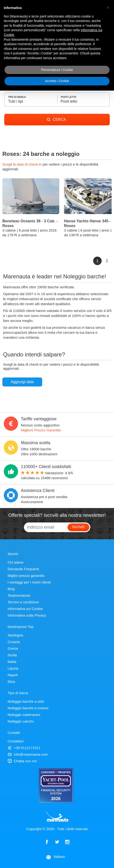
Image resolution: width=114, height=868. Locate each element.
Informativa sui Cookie (25, 609)
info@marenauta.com (28, 754)
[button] (108, 8)
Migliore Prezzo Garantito (41, 430)
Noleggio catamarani (24, 715)
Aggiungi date (22, 382)
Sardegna (15, 635)
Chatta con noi (22, 761)
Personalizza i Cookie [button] (57, 70)
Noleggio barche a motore (28, 708)
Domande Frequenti (23, 569)
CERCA (56, 120)
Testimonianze (19, 595)
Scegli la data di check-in (23, 164)
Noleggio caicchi (21, 721)
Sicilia (12, 655)
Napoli (13, 675)
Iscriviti (78, 527)
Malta (12, 662)
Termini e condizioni (23, 602)
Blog (11, 589)
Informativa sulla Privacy (27, 615)
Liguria (13, 668)
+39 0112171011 (24, 748)
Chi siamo (16, 562)
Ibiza (11, 682)
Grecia (13, 648)
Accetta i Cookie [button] (57, 81)
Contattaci (16, 741)
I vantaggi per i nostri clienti (29, 582)
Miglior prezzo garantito (26, 576)
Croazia (14, 642)
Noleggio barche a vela (26, 701)
